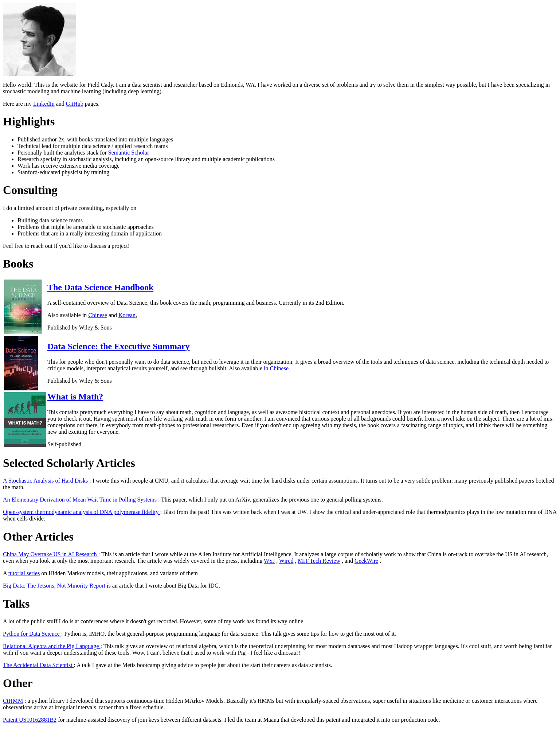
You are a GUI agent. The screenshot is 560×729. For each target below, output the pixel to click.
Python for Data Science (32, 634)
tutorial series (24, 573)
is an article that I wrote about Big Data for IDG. (163, 586)
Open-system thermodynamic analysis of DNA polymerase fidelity (81, 512)
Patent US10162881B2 (30, 720)
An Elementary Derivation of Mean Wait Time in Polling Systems (81, 500)
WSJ (269, 561)
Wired (286, 561)
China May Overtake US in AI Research (51, 554)
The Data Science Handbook (100, 287)
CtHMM (13, 701)
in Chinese (276, 368)
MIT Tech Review (319, 561)
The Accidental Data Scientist (38, 665)
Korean (127, 315)
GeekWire (366, 561)
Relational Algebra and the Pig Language (52, 646)
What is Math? (75, 397)
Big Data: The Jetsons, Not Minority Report (55, 586)
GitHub (75, 104)
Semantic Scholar (129, 153)
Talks (16, 604)
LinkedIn (44, 104)
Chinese (98, 315)
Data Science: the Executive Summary (119, 346)
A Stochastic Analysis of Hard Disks (46, 481)
